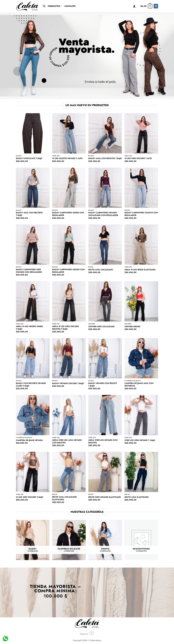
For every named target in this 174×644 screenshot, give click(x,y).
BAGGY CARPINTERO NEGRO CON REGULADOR (68, 271)
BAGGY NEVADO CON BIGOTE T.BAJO (103, 385)
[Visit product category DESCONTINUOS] (141, 540)
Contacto (70, 6)
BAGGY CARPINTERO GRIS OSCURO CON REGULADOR (29, 271)
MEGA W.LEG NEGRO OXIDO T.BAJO (29, 328)
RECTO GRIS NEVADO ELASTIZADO (105, 497)
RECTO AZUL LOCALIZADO (101, 270)
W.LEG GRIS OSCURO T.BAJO (30, 497)
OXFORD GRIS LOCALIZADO (101, 327)
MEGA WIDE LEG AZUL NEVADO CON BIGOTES (67, 441)
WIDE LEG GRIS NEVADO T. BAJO (140, 440)
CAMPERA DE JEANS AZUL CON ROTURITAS (139, 385)
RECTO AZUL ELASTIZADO (137, 497)
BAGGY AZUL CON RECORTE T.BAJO (29, 214)
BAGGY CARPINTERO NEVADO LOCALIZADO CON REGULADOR (103, 214)
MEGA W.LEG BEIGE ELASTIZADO (140, 270)
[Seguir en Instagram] (156, 6)
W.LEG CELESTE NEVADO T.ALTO (67, 158)
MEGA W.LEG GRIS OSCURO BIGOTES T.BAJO (66, 328)
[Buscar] (44, 6)
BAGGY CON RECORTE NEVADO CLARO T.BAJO (31, 385)
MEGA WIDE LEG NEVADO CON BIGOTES (103, 441)
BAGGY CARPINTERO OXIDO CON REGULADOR (68, 214)
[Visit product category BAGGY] (33, 540)
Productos (55, 6)
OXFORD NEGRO (132, 327)
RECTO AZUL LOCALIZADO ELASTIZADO (65, 498)
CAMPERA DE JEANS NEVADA (29, 440)
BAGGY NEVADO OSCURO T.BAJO (68, 383)
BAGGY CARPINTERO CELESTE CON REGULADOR (141, 214)
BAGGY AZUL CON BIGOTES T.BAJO (105, 158)
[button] (134, 6)
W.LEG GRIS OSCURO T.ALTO (138, 158)
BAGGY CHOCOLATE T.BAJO (29, 158)
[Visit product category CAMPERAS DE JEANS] (69, 540)
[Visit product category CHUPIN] (105, 540)
